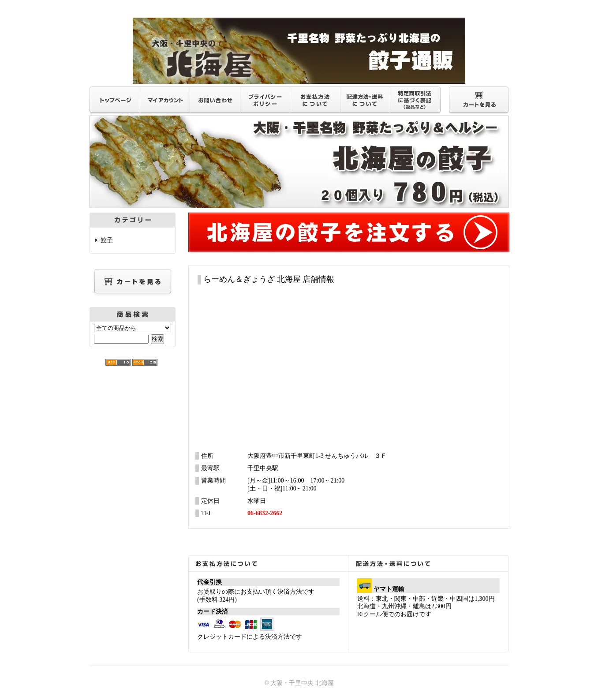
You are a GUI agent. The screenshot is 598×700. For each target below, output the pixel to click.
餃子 (107, 240)
